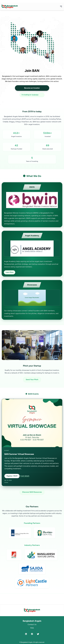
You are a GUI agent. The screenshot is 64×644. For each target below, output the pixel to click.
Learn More (10, 272)
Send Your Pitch (32, 379)
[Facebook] (32, 634)
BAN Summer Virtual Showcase (19, 454)
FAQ (32, 628)
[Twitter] (38, 634)
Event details (25, 476)
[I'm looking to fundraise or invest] (32, 95)
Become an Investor (32, 88)
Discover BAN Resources (32, 492)
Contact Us (32, 624)
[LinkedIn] (26, 634)
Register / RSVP (12, 476)
